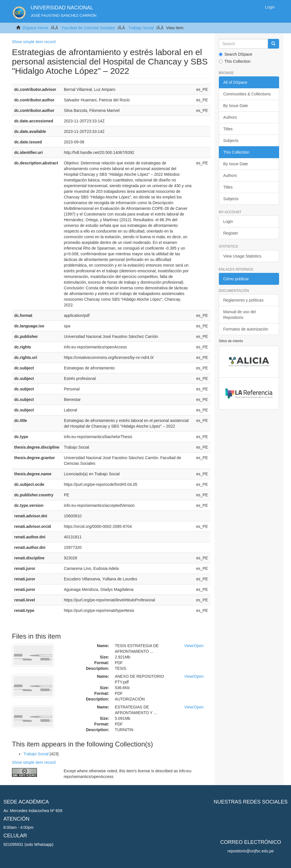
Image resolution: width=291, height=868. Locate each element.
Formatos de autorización (246, 329)
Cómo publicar (236, 279)
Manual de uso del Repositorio (240, 315)
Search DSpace (236, 54)
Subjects (231, 141)
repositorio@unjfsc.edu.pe (251, 851)
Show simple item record (34, 42)
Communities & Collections (247, 94)
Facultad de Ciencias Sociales (88, 28)
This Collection (235, 61)
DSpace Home (35, 28)
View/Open (194, 646)
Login (228, 221)
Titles (228, 129)
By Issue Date (236, 106)
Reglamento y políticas (244, 300)
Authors (230, 117)
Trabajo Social (141, 28)
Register (231, 233)
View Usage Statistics (242, 256)
